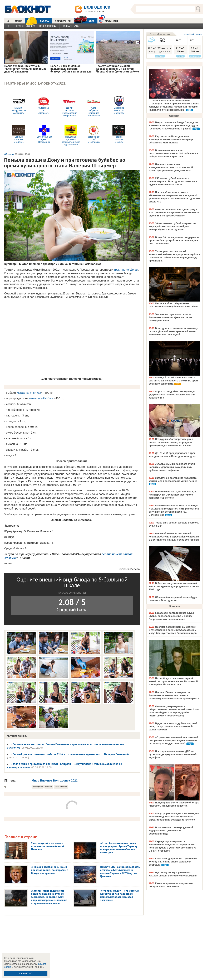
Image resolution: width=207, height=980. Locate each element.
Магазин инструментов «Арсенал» (19, 105)
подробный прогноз (193, 34)
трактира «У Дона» (126, 270)
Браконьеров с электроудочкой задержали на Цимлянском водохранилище (171, 831)
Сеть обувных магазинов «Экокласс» (94, 106)
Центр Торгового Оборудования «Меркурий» (69, 106)
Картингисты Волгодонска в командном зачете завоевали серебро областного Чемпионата (171, 139)
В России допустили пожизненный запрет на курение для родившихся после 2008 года (174, 586)
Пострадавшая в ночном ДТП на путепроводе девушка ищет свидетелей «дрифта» (173, 754)
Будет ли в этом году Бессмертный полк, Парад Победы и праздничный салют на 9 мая (173, 726)
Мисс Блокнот (61, 787)
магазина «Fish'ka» (29, 393)
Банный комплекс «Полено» (19, 134)
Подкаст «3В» (71, 26)
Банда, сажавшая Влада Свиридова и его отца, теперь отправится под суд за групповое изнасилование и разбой (173, 125)
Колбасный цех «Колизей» (44, 105)
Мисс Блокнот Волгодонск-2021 (55, 781)
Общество (9, 154)
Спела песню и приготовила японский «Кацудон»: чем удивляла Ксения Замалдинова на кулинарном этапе (65, 766)
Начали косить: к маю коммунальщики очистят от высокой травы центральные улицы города (171, 167)
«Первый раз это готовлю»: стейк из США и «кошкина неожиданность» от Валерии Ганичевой (70, 754)
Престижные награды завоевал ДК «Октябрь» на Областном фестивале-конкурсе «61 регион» (173, 495)
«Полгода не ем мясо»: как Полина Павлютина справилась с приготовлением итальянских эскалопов (66, 746)
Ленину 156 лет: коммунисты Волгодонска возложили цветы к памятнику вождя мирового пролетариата (174, 695)
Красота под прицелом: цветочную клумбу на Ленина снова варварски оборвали (173, 862)
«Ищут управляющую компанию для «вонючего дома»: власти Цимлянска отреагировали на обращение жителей (174, 817)
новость (49, 787)
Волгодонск (38, 787)
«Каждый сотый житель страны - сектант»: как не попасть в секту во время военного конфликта (174, 381)
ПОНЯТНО (26, 973)
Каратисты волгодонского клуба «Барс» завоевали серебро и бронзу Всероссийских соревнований (171, 616)
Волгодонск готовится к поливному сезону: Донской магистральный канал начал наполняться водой (173, 331)
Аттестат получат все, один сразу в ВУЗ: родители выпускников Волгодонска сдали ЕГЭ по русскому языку (174, 212)
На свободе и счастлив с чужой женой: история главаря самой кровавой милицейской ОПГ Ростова (173, 681)
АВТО (84, 21)
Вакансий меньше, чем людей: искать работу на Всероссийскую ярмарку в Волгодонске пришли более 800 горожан (174, 537)
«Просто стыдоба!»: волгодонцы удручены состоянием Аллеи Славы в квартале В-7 (172, 395)
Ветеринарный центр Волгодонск (44, 134)
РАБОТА (37, 21)
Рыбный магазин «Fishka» (119, 134)
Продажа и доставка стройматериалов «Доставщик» (71, 135)
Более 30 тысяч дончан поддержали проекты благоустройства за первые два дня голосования (174, 240)
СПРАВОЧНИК (63, 21)
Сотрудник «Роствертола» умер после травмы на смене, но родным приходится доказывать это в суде (171, 442)
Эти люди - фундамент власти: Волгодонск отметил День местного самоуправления (170, 317)
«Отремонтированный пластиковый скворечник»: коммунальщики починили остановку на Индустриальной (174, 740)
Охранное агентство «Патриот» (119, 105)
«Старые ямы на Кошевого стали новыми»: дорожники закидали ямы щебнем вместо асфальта (172, 467)
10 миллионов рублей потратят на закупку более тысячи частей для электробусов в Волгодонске (172, 226)
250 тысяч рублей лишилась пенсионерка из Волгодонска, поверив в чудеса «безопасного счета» (173, 181)
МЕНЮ (19, 21)
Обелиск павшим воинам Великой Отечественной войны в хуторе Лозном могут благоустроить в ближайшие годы (173, 630)
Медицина (109, 21)
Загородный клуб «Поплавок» (94, 134)
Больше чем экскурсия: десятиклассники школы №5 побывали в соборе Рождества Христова (173, 153)
